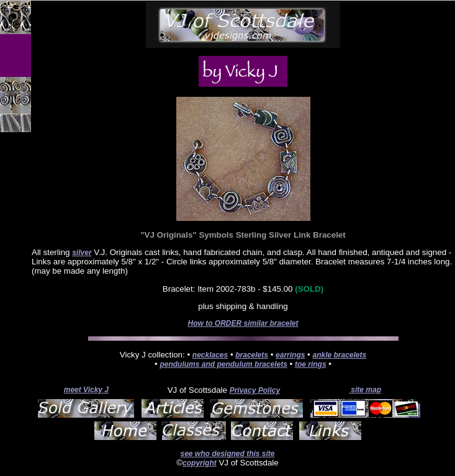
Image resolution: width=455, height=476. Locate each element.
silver (82, 253)
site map (365, 390)
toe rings (311, 364)
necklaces (210, 355)
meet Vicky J (86, 390)
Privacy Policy (255, 390)
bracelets (252, 355)
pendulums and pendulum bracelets (223, 364)
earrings (290, 355)
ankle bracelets (339, 355)
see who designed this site (227, 454)
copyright (200, 463)
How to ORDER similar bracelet (243, 323)
